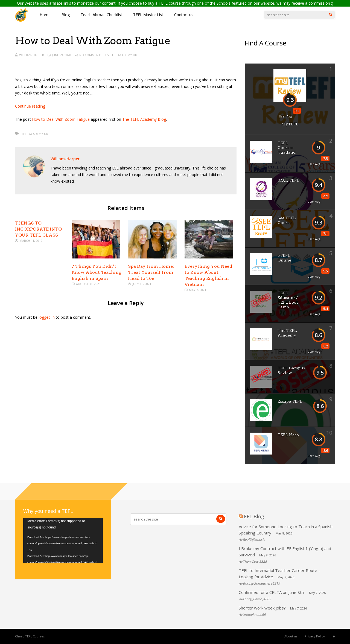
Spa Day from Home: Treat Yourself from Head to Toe (151, 272)
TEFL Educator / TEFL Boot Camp (288, 300)
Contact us (184, 15)
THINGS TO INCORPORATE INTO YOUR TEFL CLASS (38, 229)
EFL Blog (254, 516)
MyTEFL (290, 124)
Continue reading (30, 106)
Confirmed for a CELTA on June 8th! (272, 592)
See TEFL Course (287, 220)
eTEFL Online (284, 258)
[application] (63, 540)
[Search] (331, 15)
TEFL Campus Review (291, 370)
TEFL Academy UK (124, 55)
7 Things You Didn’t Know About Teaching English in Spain (97, 272)
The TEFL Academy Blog (144, 119)
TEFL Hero (288, 435)
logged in (47, 317)
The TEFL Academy (287, 333)
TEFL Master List (148, 15)
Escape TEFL (290, 401)
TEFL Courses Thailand (287, 148)
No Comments (91, 55)
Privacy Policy (315, 636)
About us (291, 636)
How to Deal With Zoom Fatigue (61, 119)
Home (45, 15)
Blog (66, 15)
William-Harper (32, 55)
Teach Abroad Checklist (101, 15)
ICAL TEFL (288, 180)
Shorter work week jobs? (262, 608)
